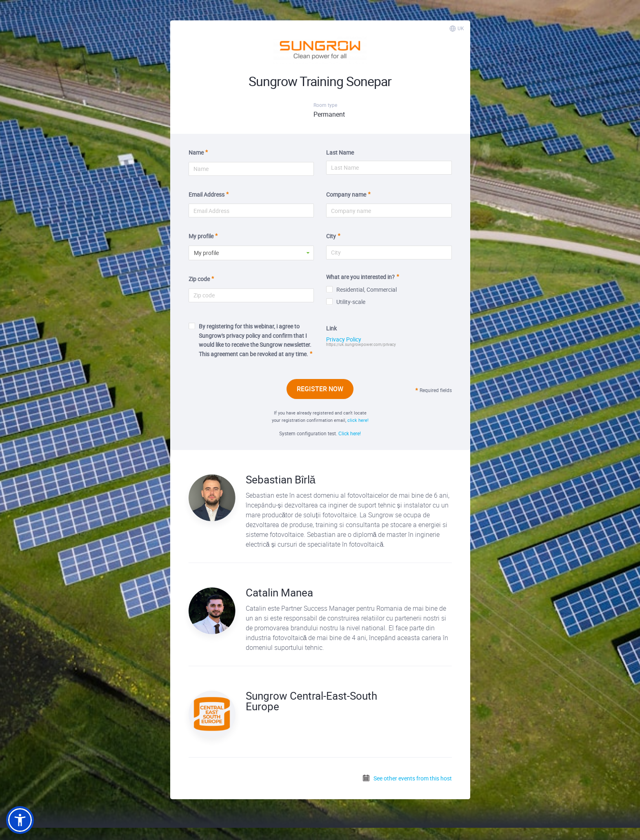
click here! (358, 420)
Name (196, 152)
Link (331, 328)
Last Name (340, 152)
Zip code (199, 279)
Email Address (207, 194)
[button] (20, 820)
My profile (201, 236)
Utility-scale (346, 302)
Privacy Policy (344, 339)
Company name (346, 194)
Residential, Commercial (361, 289)
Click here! (350, 433)
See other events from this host (407, 778)
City (331, 236)
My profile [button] (206, 253)
